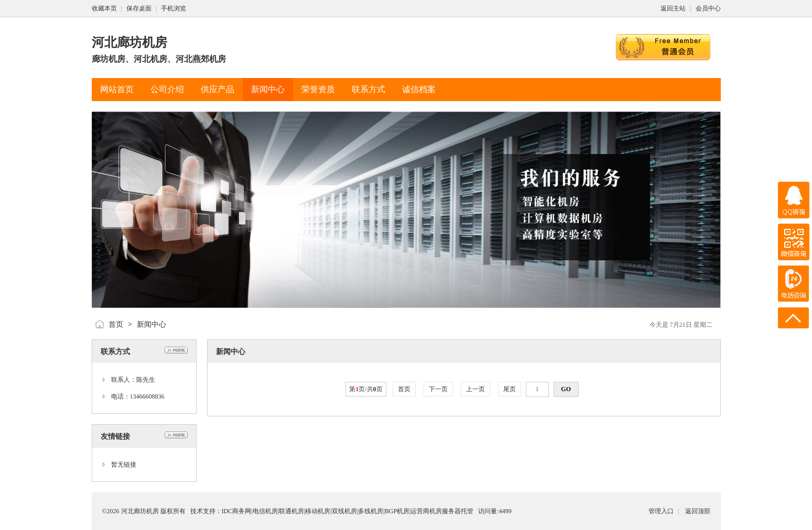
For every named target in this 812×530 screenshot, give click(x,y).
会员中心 (708, 8)
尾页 (510, 389)
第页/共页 (366, 389)
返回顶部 (698, 511)
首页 (116, 324)
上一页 (475, 389)
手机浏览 (174, 8)
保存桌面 (139, 8)
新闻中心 (151, 324)
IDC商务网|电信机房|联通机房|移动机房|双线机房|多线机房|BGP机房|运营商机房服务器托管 (348, 511)
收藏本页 (104, 8)
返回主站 (673, 8)
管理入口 (661, 511)
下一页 (438, 389)
